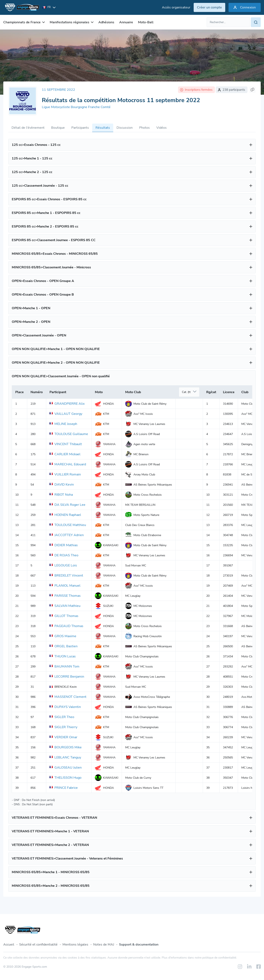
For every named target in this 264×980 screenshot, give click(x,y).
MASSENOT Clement (68, 697)
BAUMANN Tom (64, 666)
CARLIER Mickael (65, 454)
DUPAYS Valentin (65, 707)
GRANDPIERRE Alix (67, 404)
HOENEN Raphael (65, 515)
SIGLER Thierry (63, 727)
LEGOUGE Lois (63, 565)
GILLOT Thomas (64, 616)
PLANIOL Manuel (65, 586)
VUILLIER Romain (65, 474)
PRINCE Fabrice (64, 788)
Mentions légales (75, 945)
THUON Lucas (63, 656)
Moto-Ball (146, 22)
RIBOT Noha (61, 495)
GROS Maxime (63, 636)
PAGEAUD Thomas (66, 626)
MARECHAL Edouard (68, 464)
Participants (80, 128)
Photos (144, 128)
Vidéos (161, 128)
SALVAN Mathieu (65, 606)
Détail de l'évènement (28, 128)
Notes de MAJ (104, 945)
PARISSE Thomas (65, 596)
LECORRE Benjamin (67, 677)
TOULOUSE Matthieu (68, 525)
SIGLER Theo (62, 717)
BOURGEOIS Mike (66, 747)
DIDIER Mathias (64, 545)
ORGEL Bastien (64, 646)
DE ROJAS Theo (64, 555)
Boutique (58, 128)
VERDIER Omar (63, 737)
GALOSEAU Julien (66, 768)
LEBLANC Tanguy (65, 757)
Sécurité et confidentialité (38, 945)
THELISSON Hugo (65, 778)
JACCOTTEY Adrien (67, 535)
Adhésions (106, 22)
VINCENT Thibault (66, 444)
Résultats (103, 128)
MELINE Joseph (63, 424)
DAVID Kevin (62, 485)
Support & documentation (139, 945)
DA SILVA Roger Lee (67, 505)
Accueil (9, 945)
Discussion (125, 128)
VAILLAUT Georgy (66, 414)
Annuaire (126, 22)
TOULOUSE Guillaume (69, 434)
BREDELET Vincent (66, 575)
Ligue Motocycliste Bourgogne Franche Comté (76, 107)
